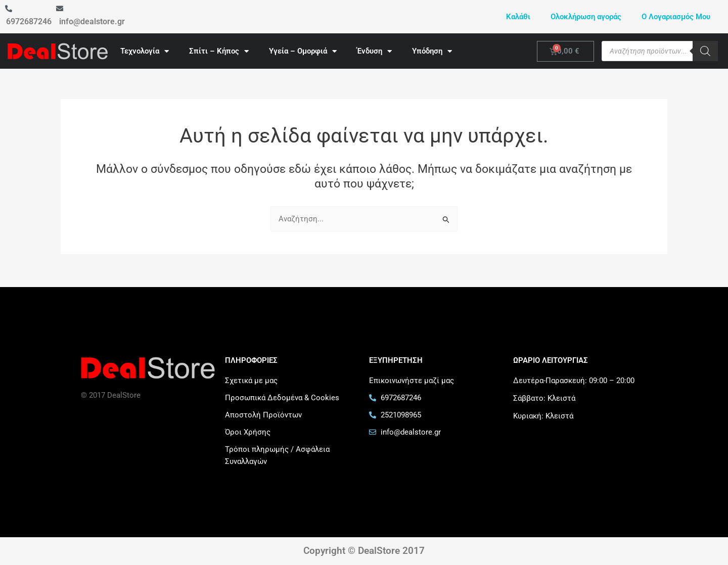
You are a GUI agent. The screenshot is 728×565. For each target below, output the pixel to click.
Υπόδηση (432, 51)
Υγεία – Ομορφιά (303, 51)
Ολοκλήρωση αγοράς (586, 17)
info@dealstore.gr (92, 21)
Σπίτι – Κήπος (219, 51)
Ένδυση (374, 51)
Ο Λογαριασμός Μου (676, 17)
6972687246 (29, 21)
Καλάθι (518, 17)
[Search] (705, 51)
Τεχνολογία (145, 51)
